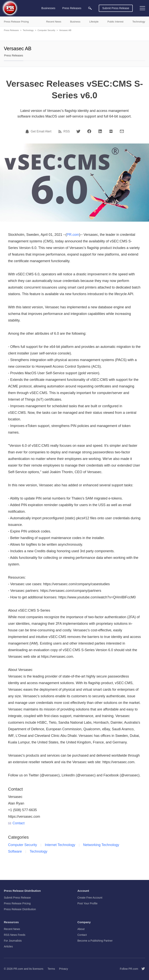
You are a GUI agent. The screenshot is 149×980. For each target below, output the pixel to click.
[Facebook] (89, 131)
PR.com (73, 235)
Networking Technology (101, 845)
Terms (51, 969)
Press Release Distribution (20, 909)
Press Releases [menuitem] (72, 8)
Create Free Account (90, 898)
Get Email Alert (41, 131)
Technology (28, 30)
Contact (16, 823)
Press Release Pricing (17, 903)
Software (15, 851)
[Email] (122, 131)
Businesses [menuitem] (48, 8)
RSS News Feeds (15, 935)
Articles (8, 946)
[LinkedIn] (100, 131)
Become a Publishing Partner (95, 941)
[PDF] (111, 131)
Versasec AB (65, 30)
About (81, 929)
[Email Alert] (28, 131)
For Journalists (13, 941)
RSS (67, 131)
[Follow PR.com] (142, 969)
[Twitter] (78, 131)
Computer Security (46, 30)
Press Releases (11, 30)
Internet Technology (60, 845)
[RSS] (61, 131)
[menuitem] (90, 8)
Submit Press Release (116, 8)
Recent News (12, 929)
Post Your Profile (87, 903)
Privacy (63, 969)
